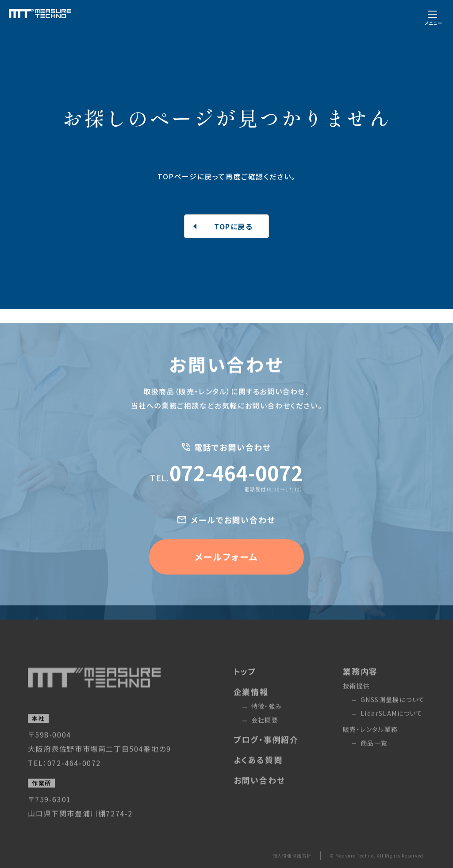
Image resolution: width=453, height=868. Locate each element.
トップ (245, 686)
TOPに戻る (234, 226)
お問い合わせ (259, 795)
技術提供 (357, 701)
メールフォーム (226, 572)
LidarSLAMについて (392, 728)
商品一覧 (374, 758)
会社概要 (265, 735)
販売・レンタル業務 (370, 744)
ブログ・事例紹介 (266, 754)
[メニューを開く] (433, 17)
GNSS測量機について (393, 714)
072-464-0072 (226, 487)
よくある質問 (258, 775)
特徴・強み (267, 721)
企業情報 (251, 706)
